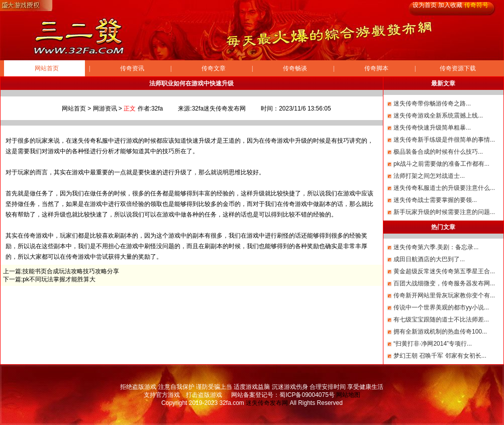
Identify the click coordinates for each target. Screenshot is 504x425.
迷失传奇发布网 (267, 403)
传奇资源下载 (458, 68)
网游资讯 (105, 109)
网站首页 (47, 68)
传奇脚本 (376, 68)
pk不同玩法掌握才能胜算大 (59, 279)
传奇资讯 (132, 68)
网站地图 (348, 395)
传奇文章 (214, 68)
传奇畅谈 (295, 68)
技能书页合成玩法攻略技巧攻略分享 (71, 271)
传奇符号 (476, 5)
